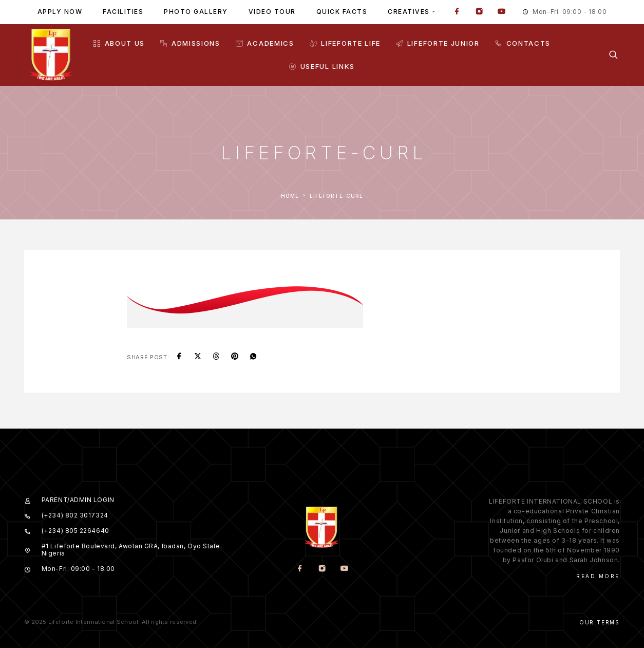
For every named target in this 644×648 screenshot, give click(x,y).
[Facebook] (457, 12)
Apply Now (60, 12)
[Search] (613, 55)
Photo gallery (196, 12)
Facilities (123, 12)
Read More (598, 576)
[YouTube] (501, 12)
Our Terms (600, 622)
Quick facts (342, 12)
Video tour (272, 12)
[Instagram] (479, 12)
